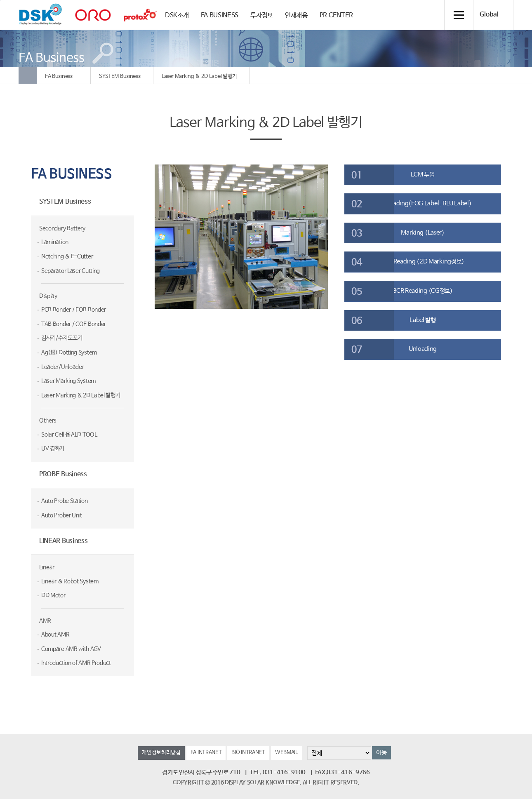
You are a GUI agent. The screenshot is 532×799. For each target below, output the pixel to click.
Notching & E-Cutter (67, 256)
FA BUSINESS (220, 15)
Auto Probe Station (65, 501)
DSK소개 (177, 15)
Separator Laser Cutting (71, 271)
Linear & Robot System (70, 581)
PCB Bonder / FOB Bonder (74, 310)
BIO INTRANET (248, 753)
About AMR (55, 634)
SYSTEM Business (120, 76)
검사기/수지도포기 (62, 338)
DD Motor (53, 595)
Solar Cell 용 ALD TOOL (69, 435)
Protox (140, 15)
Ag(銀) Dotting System (69, 352)
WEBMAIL (287, 753)
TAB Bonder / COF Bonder (74, 324)
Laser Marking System (68, 381)
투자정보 (262, 15)
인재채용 (296, 15)
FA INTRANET (206, 753)
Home (28, 75)
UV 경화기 (53, 449)
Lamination (55, 242)
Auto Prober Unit (62, 515)
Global (489, 15)
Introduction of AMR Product (76, 663)
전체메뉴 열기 (459, 15)
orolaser (93, 15)
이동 (381, 753)
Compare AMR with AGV (71, 649)
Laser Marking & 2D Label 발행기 (200, 76)
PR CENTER (336, 15)
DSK (40, 14)
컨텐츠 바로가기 (0, 0)
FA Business (59, 76)
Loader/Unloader (63, 367)
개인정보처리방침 (161, 753)
